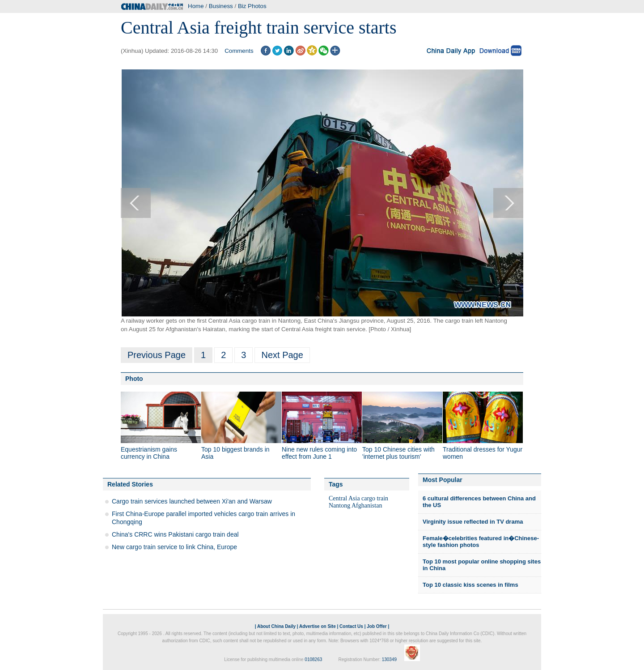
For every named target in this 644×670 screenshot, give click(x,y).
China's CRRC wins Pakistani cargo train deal (175, 534)
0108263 (313, 659)
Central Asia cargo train (358, 498)
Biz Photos (252, 6)
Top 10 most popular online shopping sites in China (482, 565)
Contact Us (351, 626)
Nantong (339, 506)
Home (196, 6)
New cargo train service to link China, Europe (174, 547)
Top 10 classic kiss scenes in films (470, 585)
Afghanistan (367, 506)
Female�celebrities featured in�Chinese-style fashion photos (481, 542)
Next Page (282, 355)
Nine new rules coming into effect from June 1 (319, 453)
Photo (134, 379)
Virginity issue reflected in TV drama (473, 522)
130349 (389, 659)
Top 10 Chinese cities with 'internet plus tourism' (398, 453)
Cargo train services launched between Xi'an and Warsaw (192, 501)
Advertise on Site (318, 626)
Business (221, 6)
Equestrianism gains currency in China (149, 453)
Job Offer (377, 626)
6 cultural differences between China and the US (479, 502)
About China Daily (276, 626)
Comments (239, 51)
